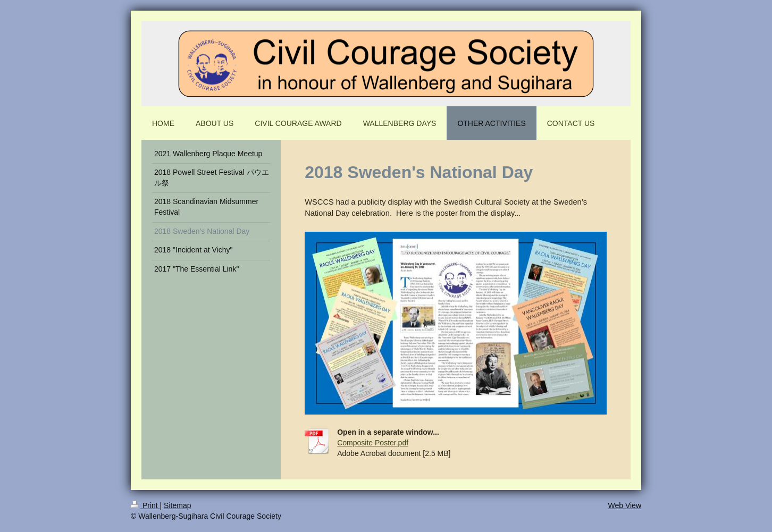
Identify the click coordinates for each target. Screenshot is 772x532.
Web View (624, 505)
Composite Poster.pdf (373, 443)
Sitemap (177, 505)
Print (145, 505)
